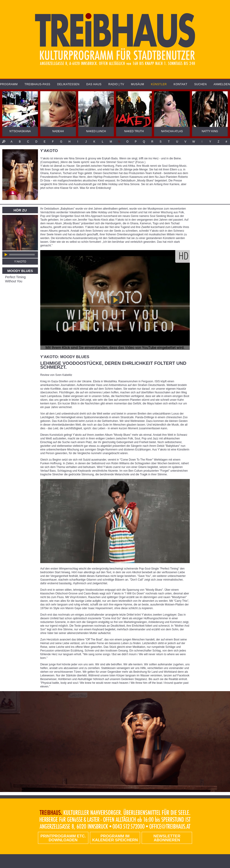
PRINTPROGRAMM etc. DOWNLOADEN (63, 838)
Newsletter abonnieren (167, 838)
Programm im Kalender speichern (115, 838)
